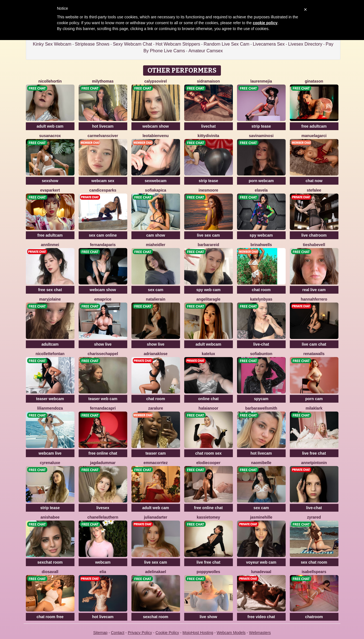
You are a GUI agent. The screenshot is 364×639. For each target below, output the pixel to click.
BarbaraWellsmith (261, 408)
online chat (208, 399)
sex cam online (103, 235)
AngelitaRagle (208, 299)
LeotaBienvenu (156, 136)
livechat (208, 126)
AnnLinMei (50, 245)
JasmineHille (261, 517)
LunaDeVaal (261, 572)
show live (103, 344)
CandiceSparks (103, 190)
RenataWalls (314, 354)
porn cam (314, 399)
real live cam (314, 290)
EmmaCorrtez (155, 463)
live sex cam (209, 235)
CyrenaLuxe (50, 463)
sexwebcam (156, 181)
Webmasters (260, 633)
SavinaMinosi (261, 136)
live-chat (261, 344)
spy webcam (261, 235)
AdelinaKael (156, 572)
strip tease (261, 126)
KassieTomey (208, 517)
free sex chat (50, 290)
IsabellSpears (314, 572)
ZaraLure (156, 408)
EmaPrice (103, 299)
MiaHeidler (156, 245)
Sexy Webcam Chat (132, 44)
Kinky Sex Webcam (52, 44)
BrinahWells (261, 245)
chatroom (314, 617)
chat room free (50, 617)
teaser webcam (50, 399)
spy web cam (208, 290)
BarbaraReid (208, 245)
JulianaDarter (156, 517)
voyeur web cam (261, 562)
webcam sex (103, 181)
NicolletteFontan (50, 354)
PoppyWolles (209, 572)
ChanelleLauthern (103, 517)
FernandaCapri (103, 408)
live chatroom (314, 235)
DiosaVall (50, 572)
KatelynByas (261, 299)
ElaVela (261, 190)
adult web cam (50, 126)
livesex (103, 508)
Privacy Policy (140, 633)
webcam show (156, 126)
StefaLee (314, 190)
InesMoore (209, 190)
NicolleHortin (50, 81)
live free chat (314, 453)
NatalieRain (156, 299)
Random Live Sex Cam (227, 44)
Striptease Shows (92, 44)
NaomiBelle (261, 463)
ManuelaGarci (314, 136)
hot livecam (103, 126)
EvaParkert (50, 190)
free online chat (103, 453)
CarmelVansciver (103, 136)
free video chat (261, 617)
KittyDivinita (208, 136)
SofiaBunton (261, 354)
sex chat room (314, 562)
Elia (103, 572)
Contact (118, 633)
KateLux (208, 354)
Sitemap (100, 633)
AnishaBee (50, 517)
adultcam (50, 344)
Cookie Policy (167, 633)
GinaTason (314, 81)
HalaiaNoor (209, 408)
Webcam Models (231, 633)
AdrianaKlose (156, 354)
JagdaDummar (103, 463)
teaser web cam (103, 399)
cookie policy (265, 23)
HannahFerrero (314, 299)
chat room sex (209, 453)
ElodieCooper (208, 463)
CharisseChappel (103, 354)
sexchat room (50, 562)
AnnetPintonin (314, 463)
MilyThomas (103, 81)
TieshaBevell (314, 245)
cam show (156, 235)
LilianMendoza (50, 408)
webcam (103, 562)
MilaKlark (314, 408)
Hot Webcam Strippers (178, 44)
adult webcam (209, 344)
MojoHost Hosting (198, 633)
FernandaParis (103, 245)
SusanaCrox (50, 136)
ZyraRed (314, 517)
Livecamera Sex (269, 44)
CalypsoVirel (156, 81)
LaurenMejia (261, 81)
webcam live (50, 453)
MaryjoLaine (50, 299)
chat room (261, 290)
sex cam (155, 290)
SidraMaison (208, 81)
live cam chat (314, 344)
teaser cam (155, 453)
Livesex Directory (305, 44)
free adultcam (314, 126)
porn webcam (261, 181)
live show (208, 617)
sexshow (50, 181)
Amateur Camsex (206, 51)
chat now (314, 181)
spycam (261, 399)
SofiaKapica (156, 190)
